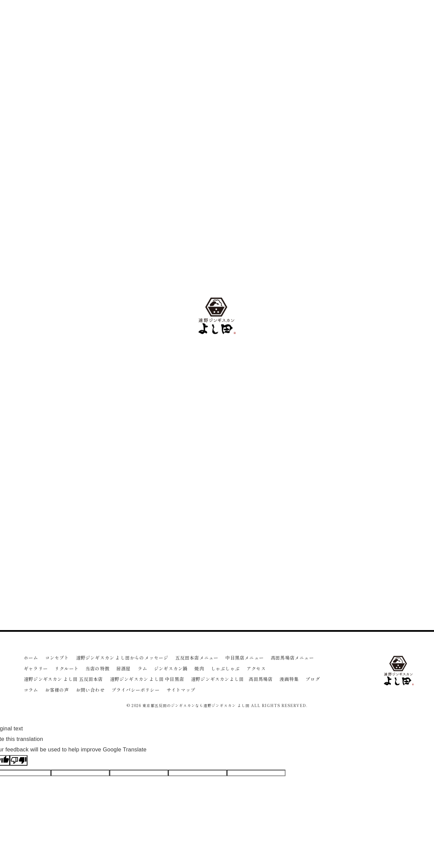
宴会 (394, 554)
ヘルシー (324, 567)
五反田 (322, 540)
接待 (340, 554)
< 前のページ (40, 554)
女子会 (342, 581)
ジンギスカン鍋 (336, 311)
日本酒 (346, 567)
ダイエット (371, 567)
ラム (323, 298)
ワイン (322, 554)
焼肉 (323, 323)
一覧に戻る (158, 554)
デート (322, 581)
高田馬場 (365, 540)
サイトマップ (181, 690)
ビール (375, 554)
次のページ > (276, 554)
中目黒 (342, 540)
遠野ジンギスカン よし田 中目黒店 (357, 273)
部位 (356, 554)
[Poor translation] (19, 760)
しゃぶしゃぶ (333, 335)
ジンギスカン (394, 540)
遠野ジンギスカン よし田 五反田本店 (360, 261)
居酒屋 (325, 286)
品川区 (396, 567)
